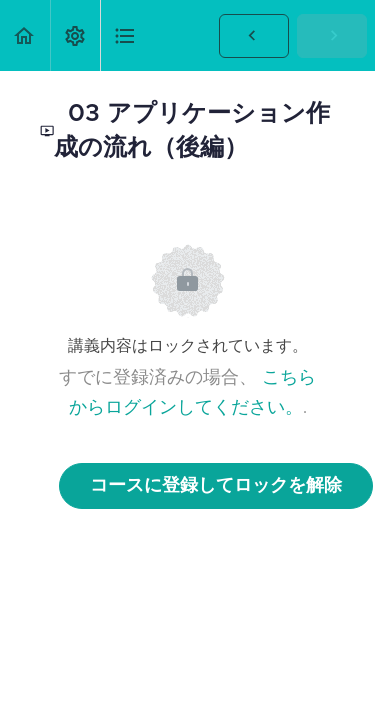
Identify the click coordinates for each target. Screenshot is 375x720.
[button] (25, 35)
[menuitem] (75, 35)
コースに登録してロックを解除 (216, 486)
